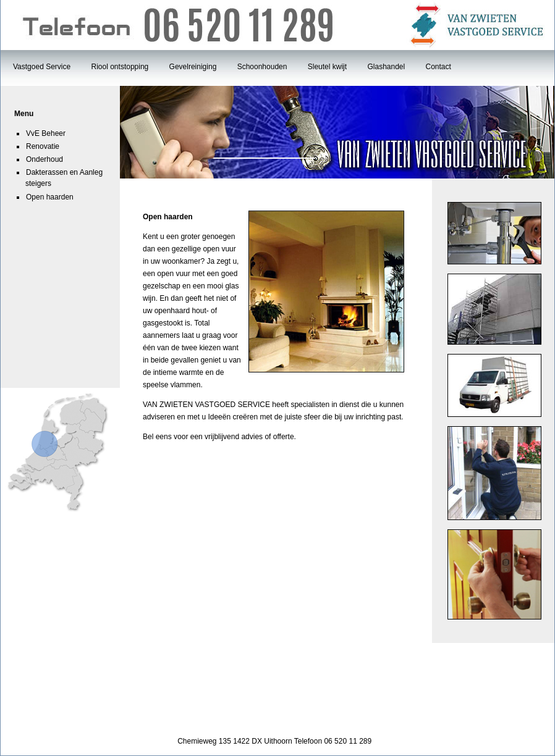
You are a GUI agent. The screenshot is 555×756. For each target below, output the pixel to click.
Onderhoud (44, 159)
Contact (438, 67)
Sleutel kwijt (327, 67)
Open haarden (50, 197)
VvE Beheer (46, 133)
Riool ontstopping (120, 67)
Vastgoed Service (42, 67)
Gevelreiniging (193, 67)
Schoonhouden (262, 67)
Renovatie (43, 146)
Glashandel (386, 67)
